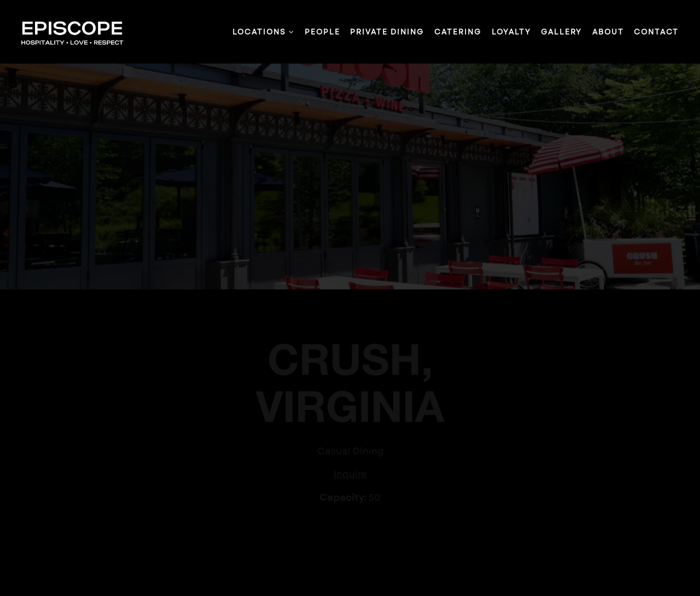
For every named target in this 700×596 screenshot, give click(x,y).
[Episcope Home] (78, 31)
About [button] (608, 32)
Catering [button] (458, 32)
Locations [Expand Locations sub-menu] (264, 31)
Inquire (350, 473)
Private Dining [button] (387, 32)
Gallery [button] (561, 32)
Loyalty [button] (511, 32)
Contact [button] (656, 32)
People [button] (322, 32)
